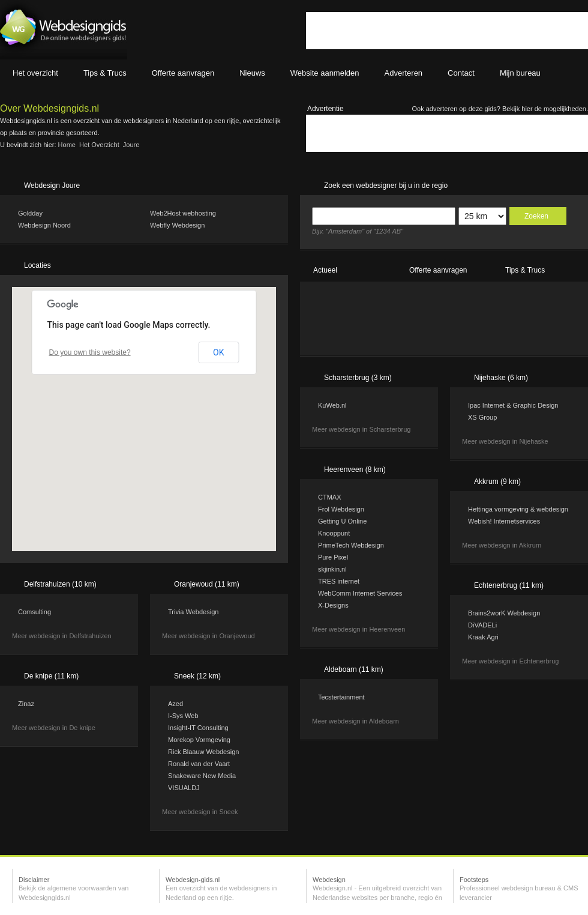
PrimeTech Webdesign (351, 545)
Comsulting (34, 612)
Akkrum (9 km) (497, 482)
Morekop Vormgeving (199, 740)
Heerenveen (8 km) (355, 470)
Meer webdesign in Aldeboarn (355, 721)
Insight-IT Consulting (198, 728)
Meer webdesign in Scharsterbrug (361, 429)
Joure (131, 145)
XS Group (482, 417)
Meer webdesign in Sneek (200, 812)
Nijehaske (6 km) (501, 378)
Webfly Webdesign (177, 225)
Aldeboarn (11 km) (354, 669)
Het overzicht (99, 145)
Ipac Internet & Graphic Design (513, 405)
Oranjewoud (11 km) (207, 584)
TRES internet (339, 581)
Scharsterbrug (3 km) (358, 378)
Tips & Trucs (525, 270)
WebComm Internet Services (360, 593)
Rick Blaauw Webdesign (203, 752)
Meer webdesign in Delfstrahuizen (62, 636)
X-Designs (333, 605)
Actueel (325, 270)
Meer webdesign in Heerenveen (358, 629)
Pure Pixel (333, 557)
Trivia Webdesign (193, 612)
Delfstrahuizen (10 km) (60, 584)
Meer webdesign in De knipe (54, 728)
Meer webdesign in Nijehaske (505, 441)
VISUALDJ (184, 788)
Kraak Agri (483, 637)
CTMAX (330, 497)
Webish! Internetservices (504, 521)
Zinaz (26, 704)
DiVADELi (482, 625)
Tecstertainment (341, 697)
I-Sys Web (183, 716)
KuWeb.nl (332, 405)
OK (218, 352)
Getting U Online (342, 521)
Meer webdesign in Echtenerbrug (510, 661)
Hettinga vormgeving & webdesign (518, 509)
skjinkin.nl (332, 569)
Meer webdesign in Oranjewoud (208, 636)
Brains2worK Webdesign (504, 613)
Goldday (30, 213)
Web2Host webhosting (183, 213)
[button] (160, 447)
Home (67, 145)
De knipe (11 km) (51, 676)
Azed (175, 704)
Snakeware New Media (202, 776)
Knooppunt (334, 533)
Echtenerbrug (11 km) (509, 585)
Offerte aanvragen (438, 270)
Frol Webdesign (341, 509)
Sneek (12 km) (197, 676)
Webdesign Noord (44, 225)
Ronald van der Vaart (199, 764)
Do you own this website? (90, 352)
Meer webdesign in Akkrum (502, 545)
